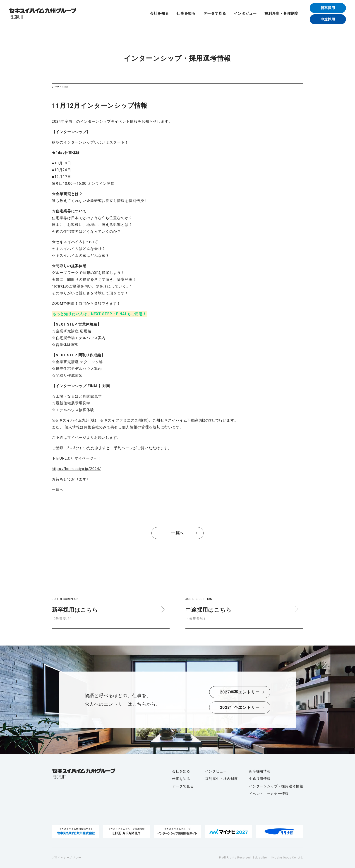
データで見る (215, 14)
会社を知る (159, 14)
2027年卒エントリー (240, 692)
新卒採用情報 (260, 771)
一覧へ (58, 490)
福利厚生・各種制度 (281, 14)
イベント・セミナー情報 (269, 794)
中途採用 (328, 19)
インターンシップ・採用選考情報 (276, 786)
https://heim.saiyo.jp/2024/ (76, 469)
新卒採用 (328, 8)
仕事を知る (186, 14)
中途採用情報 (260, 779)
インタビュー (245, 14)
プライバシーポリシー (67, 858)
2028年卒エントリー (240, 708)
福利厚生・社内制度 (221, 779)
